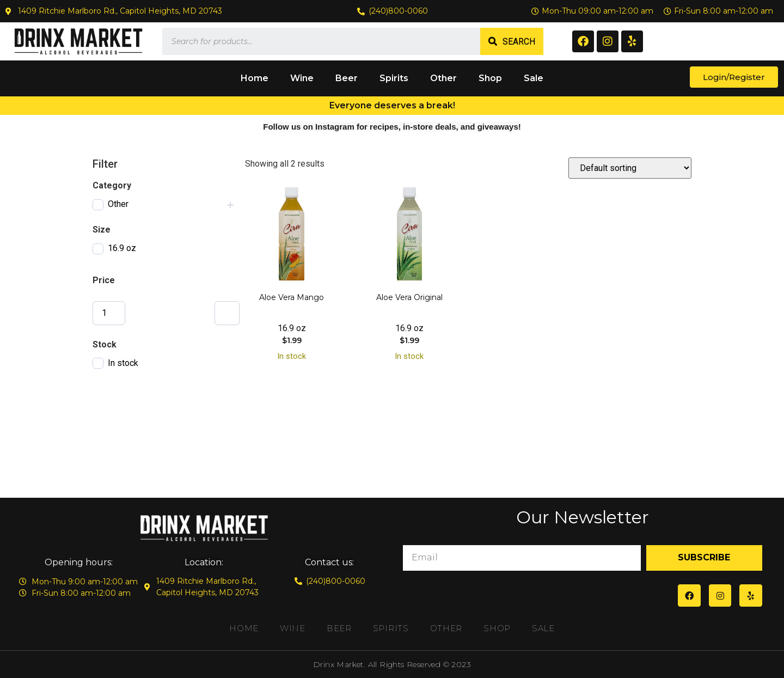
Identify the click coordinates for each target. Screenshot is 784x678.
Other (443, 78)
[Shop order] (630, 168)
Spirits (394, 78)
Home (255, 78)
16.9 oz (122, 248)
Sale (534, 78)
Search (519, 42)
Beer (347, 78)
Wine (302, 78)
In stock (123, 363)
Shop (490, 78)
